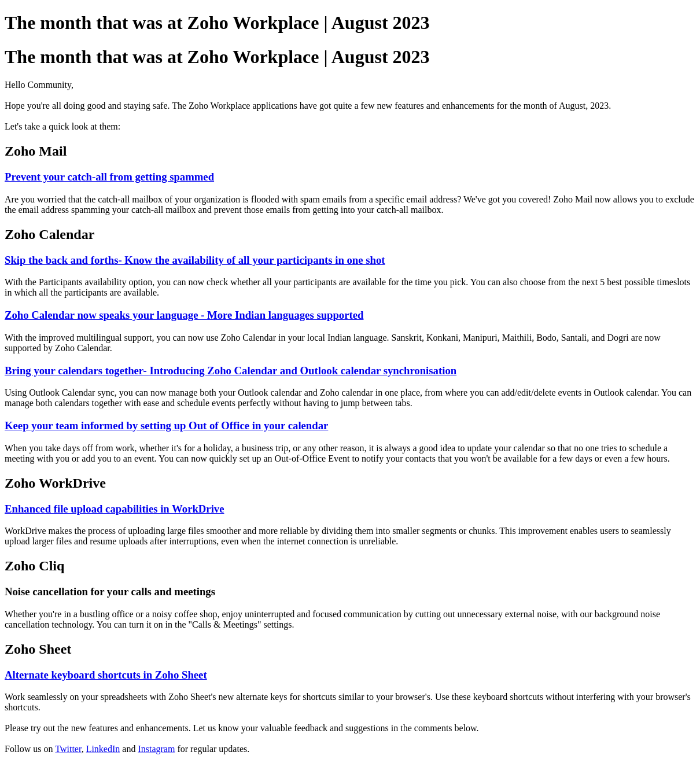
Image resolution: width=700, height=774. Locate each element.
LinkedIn (103, 749)
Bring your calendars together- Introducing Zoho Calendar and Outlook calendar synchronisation (231, 371)
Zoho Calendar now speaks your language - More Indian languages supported (184, 315)
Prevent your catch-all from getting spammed (109, 177)
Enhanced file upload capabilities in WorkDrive (115, 509)
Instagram (156, 749)
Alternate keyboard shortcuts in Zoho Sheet (106, 675)
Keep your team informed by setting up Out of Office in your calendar (166, 425)
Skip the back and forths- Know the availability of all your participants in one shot (195, 260)
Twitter (68, 749)
